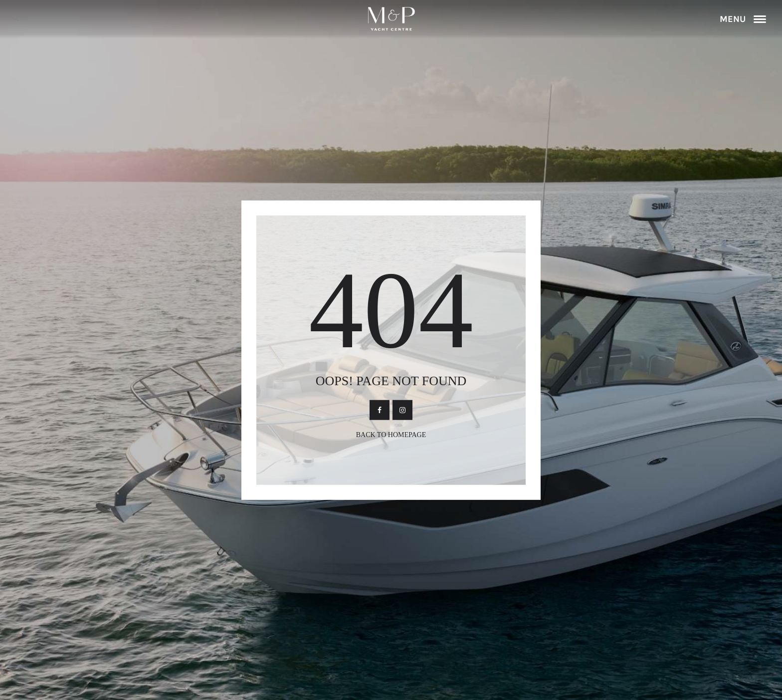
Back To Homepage (391, 434)
